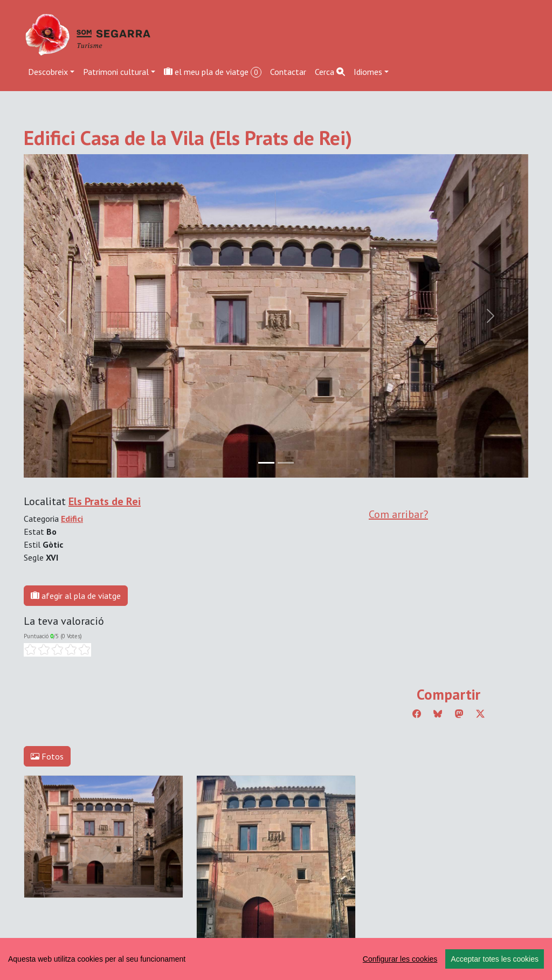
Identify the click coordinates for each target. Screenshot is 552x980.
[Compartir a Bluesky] (438, 714)
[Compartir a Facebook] (417, 714)
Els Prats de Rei (105, 501)
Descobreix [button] (48, 72)
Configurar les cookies (400, 959)
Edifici (72, 519)
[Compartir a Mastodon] (459, 714)
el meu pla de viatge (213, 72)
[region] (276, 959)
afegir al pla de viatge (76, 596)
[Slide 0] (266, 463)
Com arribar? (398, 514)
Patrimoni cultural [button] (116, 72)
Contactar (288, 72)
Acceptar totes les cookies (495, 959)
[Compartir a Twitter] (480, 714)
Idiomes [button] (368, 72)
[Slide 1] (286, 463)
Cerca (330, 72)
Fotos (47, 756)
